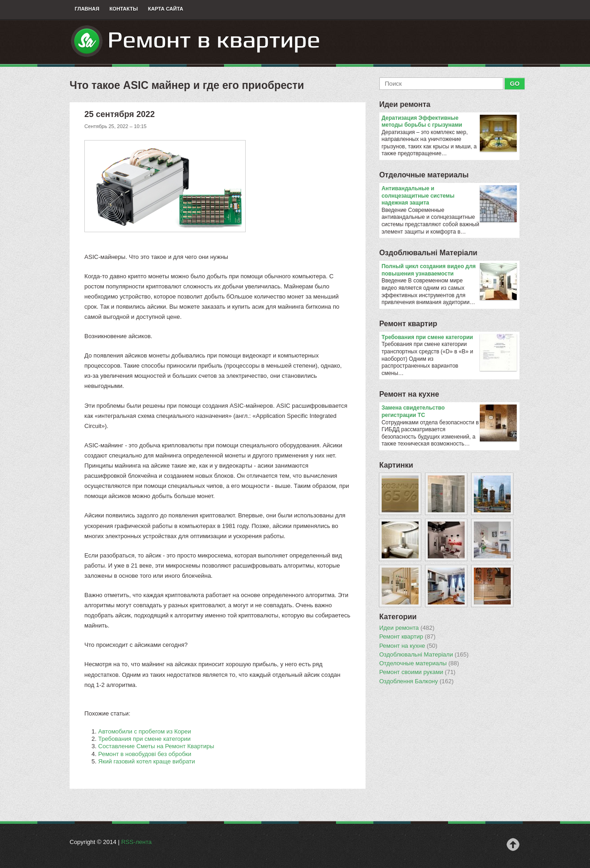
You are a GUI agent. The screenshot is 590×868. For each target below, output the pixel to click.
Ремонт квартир (408, 324)
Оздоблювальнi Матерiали (428, 253)
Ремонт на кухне (409, 394)
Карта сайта (165, 9)
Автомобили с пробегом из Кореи (145, 731)
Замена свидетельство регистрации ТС (449, 412)
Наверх (513, 845)
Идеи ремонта (405, 104)
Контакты (124, 9)
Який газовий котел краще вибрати (147, 761)
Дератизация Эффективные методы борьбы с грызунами (449, 122)
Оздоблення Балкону (416, 681)
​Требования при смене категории (145, 739)
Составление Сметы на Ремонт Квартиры (156, 746)
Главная (87, 9)
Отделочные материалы (424, 175)
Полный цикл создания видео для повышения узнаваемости (449, 270)
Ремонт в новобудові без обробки (145, 754)
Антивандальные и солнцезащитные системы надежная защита (449, 196)
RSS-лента (136, 842)
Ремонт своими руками (418, 672)
